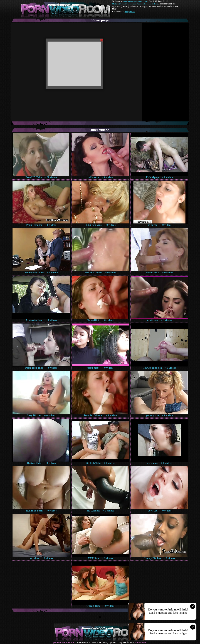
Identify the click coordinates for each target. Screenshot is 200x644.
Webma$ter (140, 643)
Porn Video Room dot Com (135, 1)
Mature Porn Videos (139, 4)
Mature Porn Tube (120, 4)
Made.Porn (153, 4)
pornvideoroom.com (63, 643)
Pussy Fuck (130, 12)
